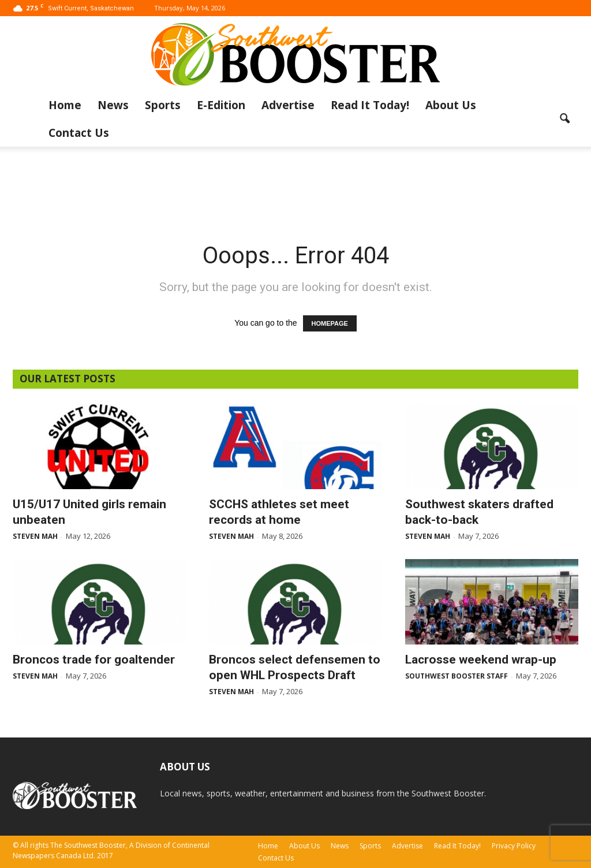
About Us (451, 105)
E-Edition (221, 105)
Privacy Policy (514, 846)
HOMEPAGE (330, 323)
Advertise (288, 105)
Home (65, 105)
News (113, 105)
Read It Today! (370, 105)
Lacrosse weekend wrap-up (481, 660)
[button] (564, 119)
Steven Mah (35, 536)
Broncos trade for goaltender (94, 660)
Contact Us (79, 133)
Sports (163, 105)
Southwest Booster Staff (457, 676)
